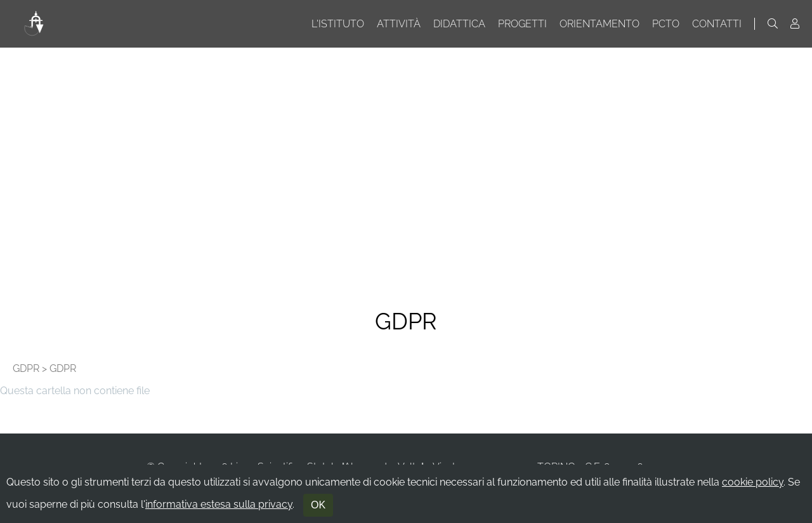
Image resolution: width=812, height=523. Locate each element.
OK (318, 505)
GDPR (26, 368)
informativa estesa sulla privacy (219, 504)
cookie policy (753, 482)
